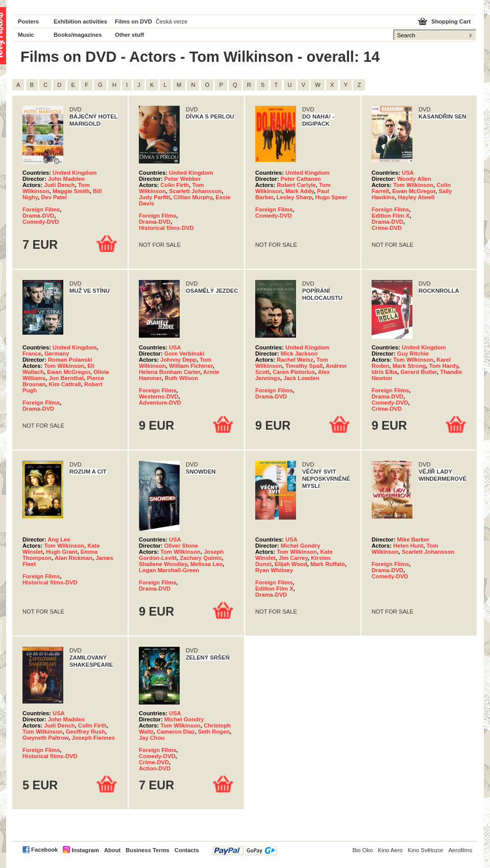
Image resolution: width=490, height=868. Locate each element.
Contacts (187, 850)
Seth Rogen (214, 732)
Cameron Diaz (176, 732)
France (32, 354)
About (112, 850)
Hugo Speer (332, 197)
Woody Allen (414, 179)
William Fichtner (191, 366)
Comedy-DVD (41, 222)
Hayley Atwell (416, 197)
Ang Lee (59, 539)
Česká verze (171, 21)
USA (408, 173)
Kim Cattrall (65, 384)
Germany (57, 354)
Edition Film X (391, 216)
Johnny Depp (178, 360)
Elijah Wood (291, 564)
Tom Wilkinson (413, 185)
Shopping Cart (451, 21)
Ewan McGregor (414, 191)
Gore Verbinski (185, 354)
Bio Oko (362, 850)
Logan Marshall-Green (169, 570)
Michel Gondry (301, 546)
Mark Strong (409, 366)
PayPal (244, 850)
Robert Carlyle (296, 185)
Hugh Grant (62, 552)
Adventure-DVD (160, 403)
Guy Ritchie (413, 354)
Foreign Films (41, 209)
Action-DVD (155, 768)
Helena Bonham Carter (169, 372)
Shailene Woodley (163, 564)
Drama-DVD (38, 216)
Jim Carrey (293, 558)
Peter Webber (183, 179)
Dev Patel (54, 197)
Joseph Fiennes (94, 738)
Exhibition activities (80, 21)
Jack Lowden (301, 378)
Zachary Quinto (201, 558)
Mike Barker (413, 539)
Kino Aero (390, 850)
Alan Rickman (73, 558)
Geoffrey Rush (85, 732)
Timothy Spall (304, 366)
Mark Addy (300, 191)
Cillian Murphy (193, 197)
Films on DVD (133, 21)
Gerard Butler (419, 372)
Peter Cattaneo (301, 179)
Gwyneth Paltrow (45, 738)
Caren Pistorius (294, 372)
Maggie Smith (71, 191)
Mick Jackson (299, 354)
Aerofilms (460, 850)
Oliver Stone (181, 546)
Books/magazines (78, 35)
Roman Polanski (70, 360)
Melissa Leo (206, 564)
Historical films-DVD (166, 228)
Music (26, 35)
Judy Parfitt (155, 197)
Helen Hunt (408, 546)
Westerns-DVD (159, 396)
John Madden (66, 179)
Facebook (44, 850)
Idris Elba (384, 372)
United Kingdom (75, 173)
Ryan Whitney (274, 570)
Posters (28, 21)
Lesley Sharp (295, 197)
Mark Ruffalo (328, 564)
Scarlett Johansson (195, 191)
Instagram (85, 850)
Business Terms (148, 850)
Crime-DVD (387, 228)
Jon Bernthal (66, 378)
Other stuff (129, 35)
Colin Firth (175, 185)
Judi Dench (59, 185)
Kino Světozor (426, 850)
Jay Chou (152, 738)
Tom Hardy (444, 366)
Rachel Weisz (295, 360)
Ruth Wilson (181, 378)
